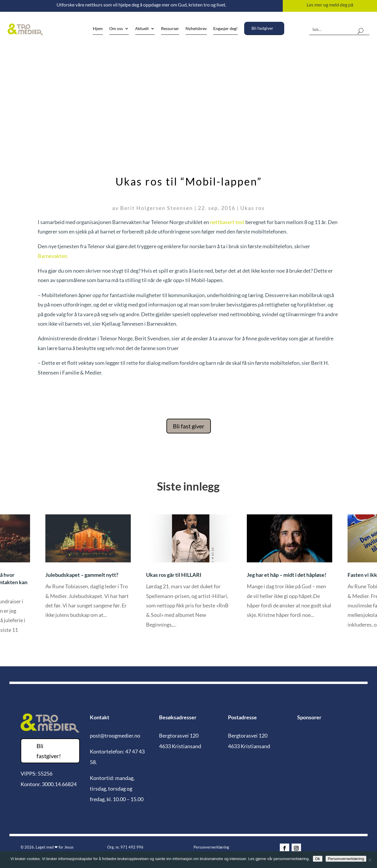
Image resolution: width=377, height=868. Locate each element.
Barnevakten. (53, 256)
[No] (370, 860)
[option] (189, 576)
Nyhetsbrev (196, 29)
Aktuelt (142, 29)
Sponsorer (309, 717)
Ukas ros (253, 208)
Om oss (116, 29)
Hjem (98, 29)
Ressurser (170, 29)
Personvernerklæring (211, 847)
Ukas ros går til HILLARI (174, 575)
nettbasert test (227, 222)
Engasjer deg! (225, 29)
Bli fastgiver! (49, 751)
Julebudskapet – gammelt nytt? (82, 575)
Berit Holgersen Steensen (157, 208)
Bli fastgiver (262, 28)
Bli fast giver (189, 426)
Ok (318, 859)
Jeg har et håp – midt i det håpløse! (287, 575)
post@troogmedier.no (115, 736)
